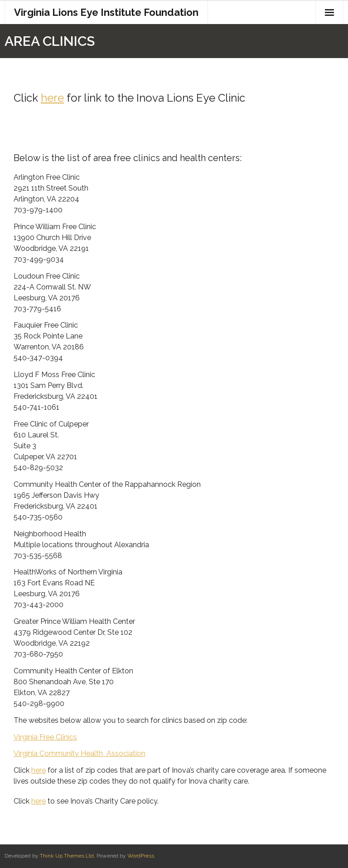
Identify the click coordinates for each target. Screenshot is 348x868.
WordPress (141, 856)
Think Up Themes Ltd (67, 856)
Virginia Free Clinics (45, 737)
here (52, 98)
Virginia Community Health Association (80, 753)
